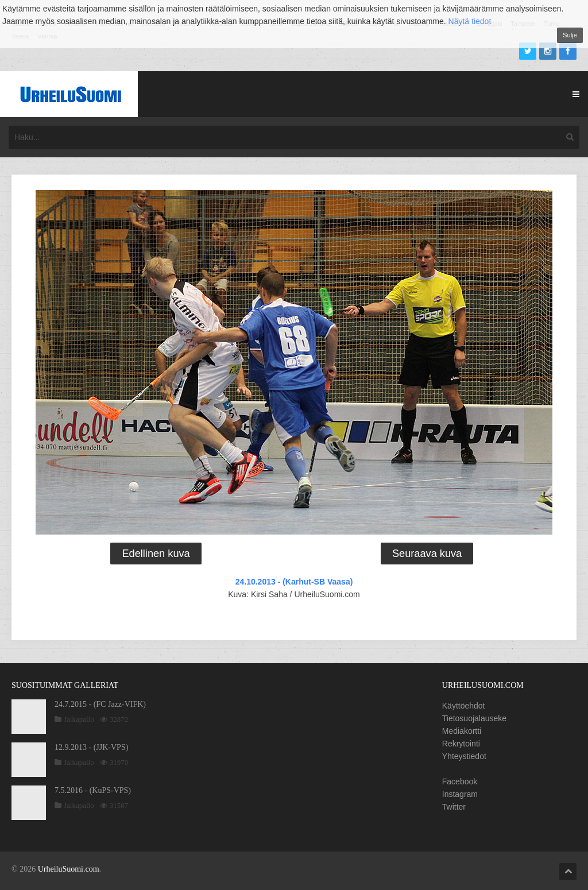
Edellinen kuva (156, 554)
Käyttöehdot (464, 706)
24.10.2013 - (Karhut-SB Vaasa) (294, 582)
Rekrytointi (461, 744)
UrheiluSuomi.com (69, 869)
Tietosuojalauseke (474, 718)
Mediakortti (462, 731)
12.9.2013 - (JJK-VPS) (91, 747)
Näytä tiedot (470, 21)
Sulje (570, 35)
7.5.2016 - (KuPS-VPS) (93, 790)
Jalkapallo (79, 719)
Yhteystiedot (464, 756)
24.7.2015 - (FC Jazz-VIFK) (100, 704)
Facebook (460, 781)
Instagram (460, 794)
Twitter (454, 807)
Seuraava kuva (427, 554)
